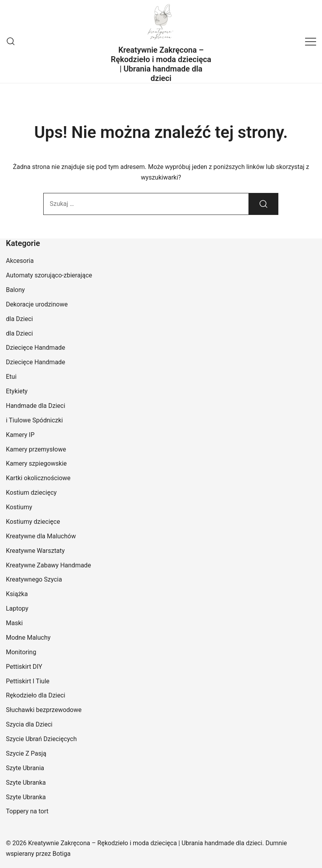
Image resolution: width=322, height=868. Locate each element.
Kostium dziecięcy (31, 493)
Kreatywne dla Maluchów (41, 536)
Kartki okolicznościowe (38, 478)
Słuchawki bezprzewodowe (44, 710)
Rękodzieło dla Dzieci (36, 695)
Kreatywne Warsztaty (35, 551)
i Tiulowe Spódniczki (34, 420)
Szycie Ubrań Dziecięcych (41, 739)
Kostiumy (19, 507)
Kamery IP (20, 435)
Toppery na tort (27, 811)
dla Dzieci (19, 319)
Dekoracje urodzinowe (37, 304)
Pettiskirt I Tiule (28, 681)
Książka (17, 594)
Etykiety (17, 391)
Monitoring (21, 652)
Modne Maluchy (28, 638)
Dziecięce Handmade (36, 348)
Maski (14, 623)
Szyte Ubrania (25, 768)
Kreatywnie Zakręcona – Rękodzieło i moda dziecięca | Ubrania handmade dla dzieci (161, 64)
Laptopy (17, 608)
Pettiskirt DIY (24, 667)
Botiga (61, 854)
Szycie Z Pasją (26, 753)
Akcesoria (20, 261)
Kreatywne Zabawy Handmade (48, 565)
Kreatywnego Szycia (34, 579)
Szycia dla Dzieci (29, 724)
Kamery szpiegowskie (36, 463)
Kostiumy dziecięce (33, 522)
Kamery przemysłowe (36, 449)
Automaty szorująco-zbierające (49, 275)
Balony (15, 290)
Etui (11, 377)
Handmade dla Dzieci (36, 406)
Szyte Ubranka (26, 783)
